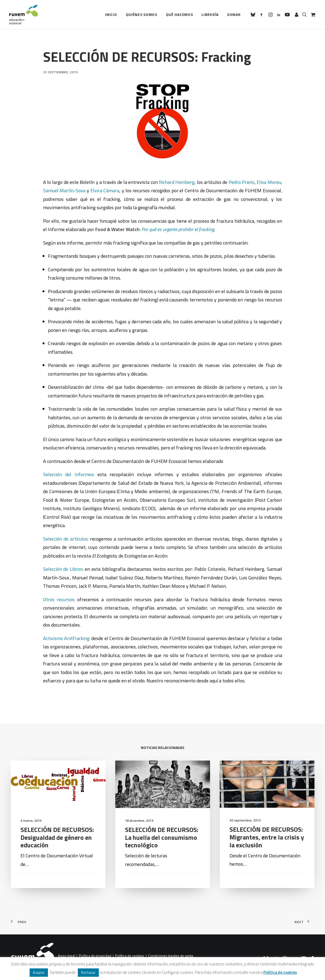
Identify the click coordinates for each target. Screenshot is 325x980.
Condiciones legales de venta (171, 956)
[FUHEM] (24, 15)
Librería (210, 14)
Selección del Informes (68, 474)
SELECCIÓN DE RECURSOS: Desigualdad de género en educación (57, 838)
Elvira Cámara (105, 190)
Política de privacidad (95, 956)
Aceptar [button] (39, 972)
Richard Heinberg (177, 182)
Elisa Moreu (269, 182)
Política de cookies (130, 956)
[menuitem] (111, 15)
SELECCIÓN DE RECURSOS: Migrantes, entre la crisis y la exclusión (267, 862)
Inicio (111, 14)
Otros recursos (59, 599)
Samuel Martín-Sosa (65, 190)
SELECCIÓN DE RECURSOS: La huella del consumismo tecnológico (162, 848)
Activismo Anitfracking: (67, 638)
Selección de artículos (65, 539)
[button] (254, 15)
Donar (234, 14)
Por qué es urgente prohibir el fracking (178, 229)
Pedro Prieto (242, 182)
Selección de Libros (63, 569)
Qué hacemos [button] (179, 14)
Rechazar (88, 972)
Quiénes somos (141, 14)
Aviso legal (66, 956)
